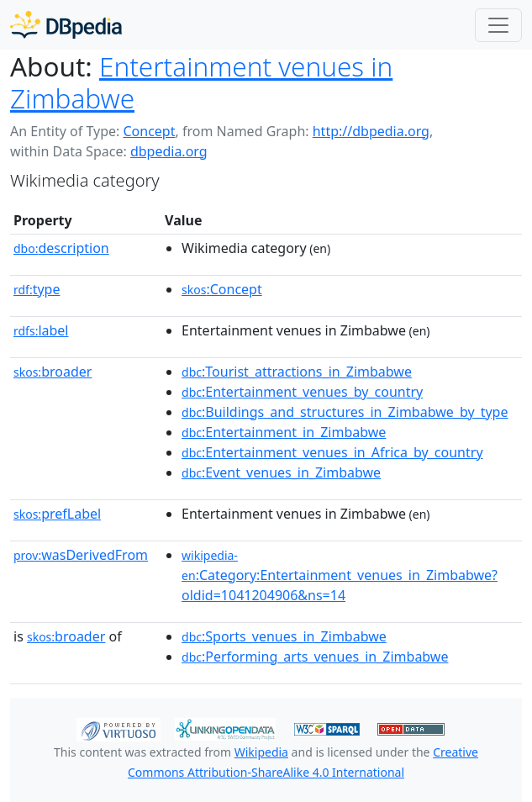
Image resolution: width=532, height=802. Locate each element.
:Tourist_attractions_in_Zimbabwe (297, 372)
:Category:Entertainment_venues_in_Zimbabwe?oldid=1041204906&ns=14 (340, 576)
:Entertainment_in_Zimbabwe (284, 432)
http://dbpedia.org (371, 131)
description (61, 248)
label (41, 330)
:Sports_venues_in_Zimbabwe (284, 636)
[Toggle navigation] (498, 25)
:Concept (222, 289)
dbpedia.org (169, 151)
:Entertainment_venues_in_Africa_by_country (332, 452)
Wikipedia (261, 752)
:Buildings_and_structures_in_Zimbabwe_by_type (345, 412)
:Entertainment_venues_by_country (302, 392)
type (37, 289)
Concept (149, 131)
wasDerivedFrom (81, 555)
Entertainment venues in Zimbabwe (201, 82)
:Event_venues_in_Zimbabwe (281, 472)
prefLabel (57, 514)
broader (53, 372)
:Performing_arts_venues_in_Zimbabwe (315, 657)
